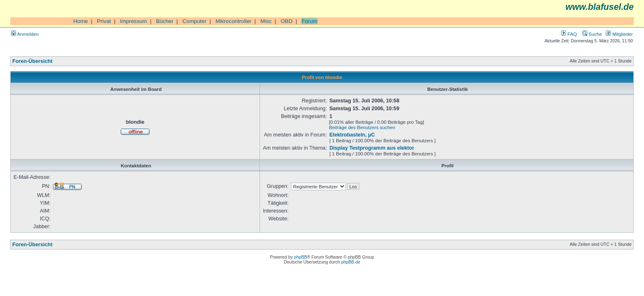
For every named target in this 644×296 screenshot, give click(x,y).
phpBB (301, 257)
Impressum (133, 21)
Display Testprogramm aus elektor (372, 148)
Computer (194, 21)
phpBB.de (351, 262)
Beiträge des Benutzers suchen (362, 127)
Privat (104, 21)
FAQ (569, 34)
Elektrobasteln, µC (352, 135)
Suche (592, 34)
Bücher (165, 21)
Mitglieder (619, 34)
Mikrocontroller (233, 21)
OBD (286, 21)
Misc (266, 21)
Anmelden (25, 34)
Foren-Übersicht (32, 61)
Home (80, 21)
